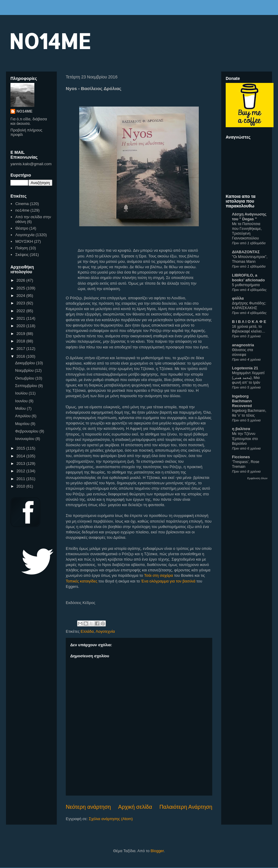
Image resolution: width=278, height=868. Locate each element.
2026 (21, 280)
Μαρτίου (23, 424)
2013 (21, 463)
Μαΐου (21, 408)
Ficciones (241, 457)
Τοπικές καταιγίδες (82, 581)
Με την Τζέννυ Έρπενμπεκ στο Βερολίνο (245, 438)
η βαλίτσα (241, 429)
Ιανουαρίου (25, 439)
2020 (21, 326)
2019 (21, 334)
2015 (21, 448)
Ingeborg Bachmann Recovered (242, 401)
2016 (21, 356)
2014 (21, 456)
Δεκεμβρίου (26, 363)
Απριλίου (23, 416)
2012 (21, 471)
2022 (21, 311)
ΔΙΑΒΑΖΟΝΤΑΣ (246, 252)
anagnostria (243, 345)
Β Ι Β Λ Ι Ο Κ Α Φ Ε (249, 322)
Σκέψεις (22, 255)
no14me (22, 210)
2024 (21, 296)
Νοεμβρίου (25, 370)
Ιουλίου (22, 393)
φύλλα (238, 298)
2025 (21, 288)
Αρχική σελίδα (135, 807)
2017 (21, 349)
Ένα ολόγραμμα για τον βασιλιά (168, 581)
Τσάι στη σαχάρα (159, 575)
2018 (21, 341)
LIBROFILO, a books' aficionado (248, 278)
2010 (21, 486)
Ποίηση (22, 248)
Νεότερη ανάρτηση (88, 807)
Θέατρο (22, 228)
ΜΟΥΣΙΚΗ (24, 241)
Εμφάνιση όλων (257, 478)
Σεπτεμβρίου (27, 386)
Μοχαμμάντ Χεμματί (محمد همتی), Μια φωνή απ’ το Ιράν (248, 378)
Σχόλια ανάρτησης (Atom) (111, 819)
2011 (21, 479)
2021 (21, 318)
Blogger (157, 851)
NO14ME (50, 41)
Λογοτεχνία (105, 631)
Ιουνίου (22, 401)
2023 (21, 303)
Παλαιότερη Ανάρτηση (186, 807)
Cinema (22, 204)
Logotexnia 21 (245, 368)
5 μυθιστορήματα (246, 285)
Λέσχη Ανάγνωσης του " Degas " (249, 217)
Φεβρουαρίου (27, 431)
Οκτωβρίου (25, 378)
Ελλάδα (87, 631)
